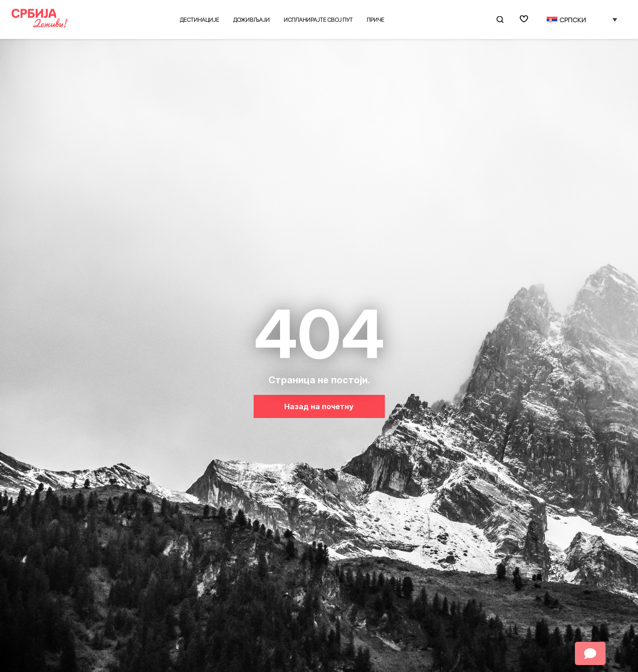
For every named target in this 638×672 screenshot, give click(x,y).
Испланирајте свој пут (318, 20)
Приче (376, 20)
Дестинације (200, 20)
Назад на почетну (319, 406)
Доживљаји (252, 20)
